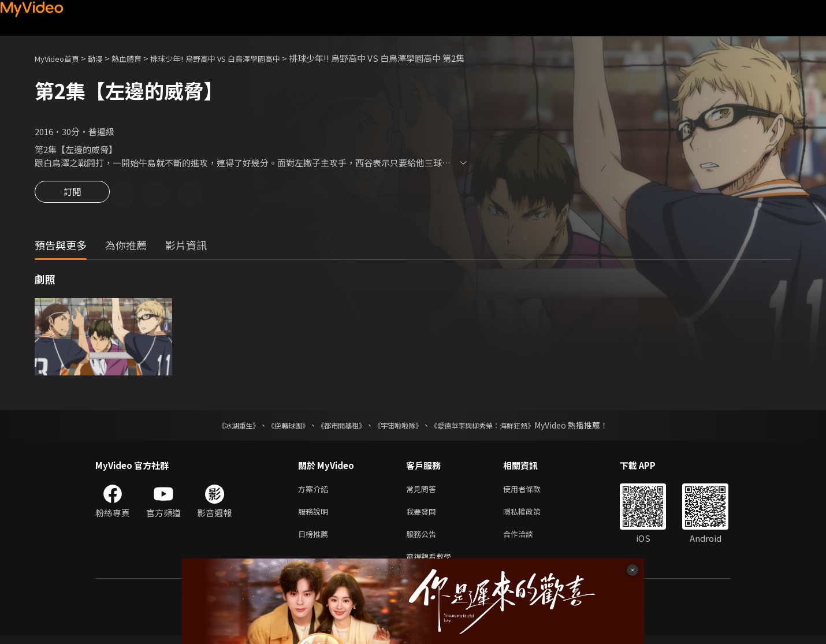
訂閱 (72, 195)
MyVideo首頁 (61, 58)
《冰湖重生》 (218, 427)
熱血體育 (139, 58)
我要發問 (423, 515)
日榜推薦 (315, 540)
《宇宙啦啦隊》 (400, 427)
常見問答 (423, 491)
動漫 (105, 58)
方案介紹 (315, 491)
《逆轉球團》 (275, 427)
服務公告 (423, 540)
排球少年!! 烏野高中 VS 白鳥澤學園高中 (241, 58)
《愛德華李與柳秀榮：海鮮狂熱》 (497, 427)
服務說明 (315, 515)
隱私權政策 (532, 515)
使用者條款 (532, 491)
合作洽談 (527, 540)
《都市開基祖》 (336, 427)
